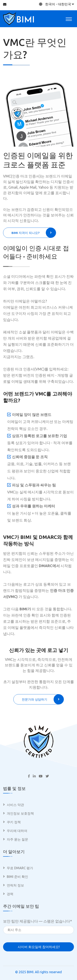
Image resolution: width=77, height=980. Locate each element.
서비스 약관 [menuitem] (15, 805)
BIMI (30, 972)
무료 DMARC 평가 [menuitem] (20, 868)
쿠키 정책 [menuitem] (14, 822)
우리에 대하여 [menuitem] (17, 831)
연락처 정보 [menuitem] (15, 885)
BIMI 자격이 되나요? (34, 233)
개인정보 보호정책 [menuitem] (20, 813)
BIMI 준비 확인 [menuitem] (17, 877)
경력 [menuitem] (10, 894)
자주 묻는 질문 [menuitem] (17, 839)
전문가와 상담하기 (43, 699)
